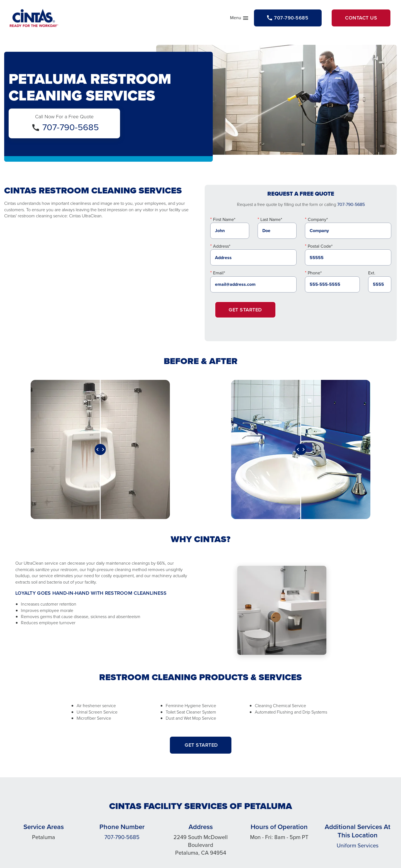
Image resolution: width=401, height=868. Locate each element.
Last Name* (271, 219)
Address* (222, 246)
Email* (219, 273)
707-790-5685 (71, 127)
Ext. (372, 273)
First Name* (224, 219)
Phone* (315, 273)
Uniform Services (358, 845)
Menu (239, 19)
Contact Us (361, 18)
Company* (318, 219)
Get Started (245, 310)
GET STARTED (201, 745)
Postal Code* (320, 246)
